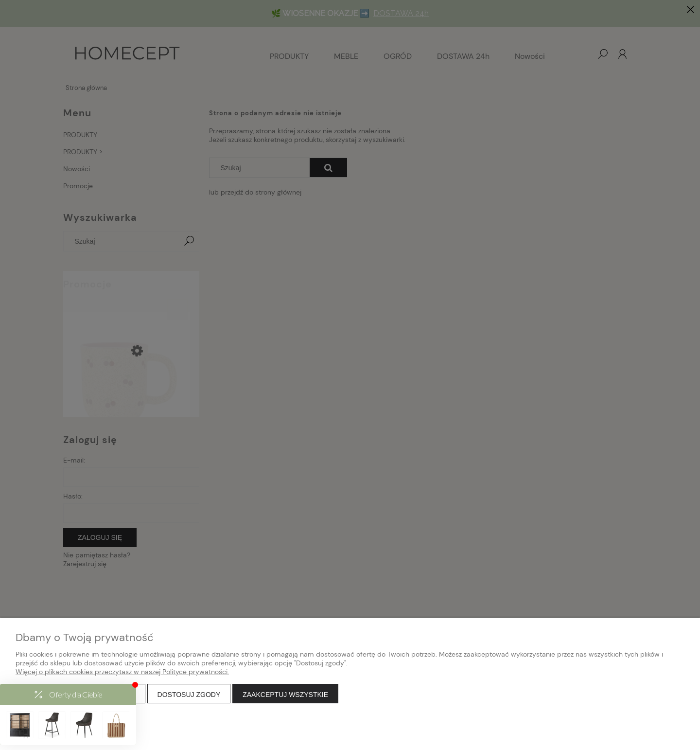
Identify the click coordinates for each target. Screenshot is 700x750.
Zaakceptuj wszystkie (285, 695)
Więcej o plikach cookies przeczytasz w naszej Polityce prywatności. (122, 672)
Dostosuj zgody (189, 695)
